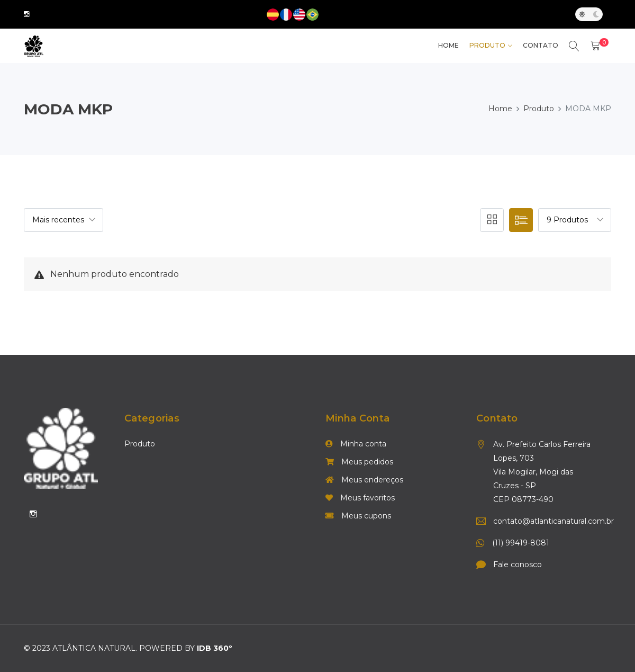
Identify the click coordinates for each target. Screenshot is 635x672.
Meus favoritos (360, 498)
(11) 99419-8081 (521, 543)
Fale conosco (518, 565)
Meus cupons (358, 516)
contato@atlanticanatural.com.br (546, 522)
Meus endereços (364, 480)
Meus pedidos (359, 462)
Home (500, 109)
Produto (487, 46)
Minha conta (356, 444)
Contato (541, 46)
